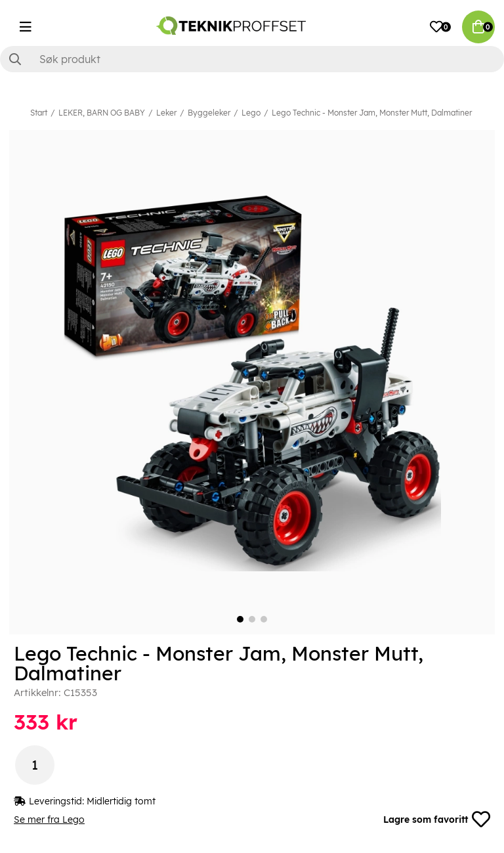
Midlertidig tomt (121, 801)
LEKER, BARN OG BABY (102, 113)
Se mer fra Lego (49, 820)
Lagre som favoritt (437, 820)
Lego (251, 113)
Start (39, 113)
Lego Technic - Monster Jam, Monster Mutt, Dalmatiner (372, 113)
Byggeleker (209, 113)
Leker (166, 113)
